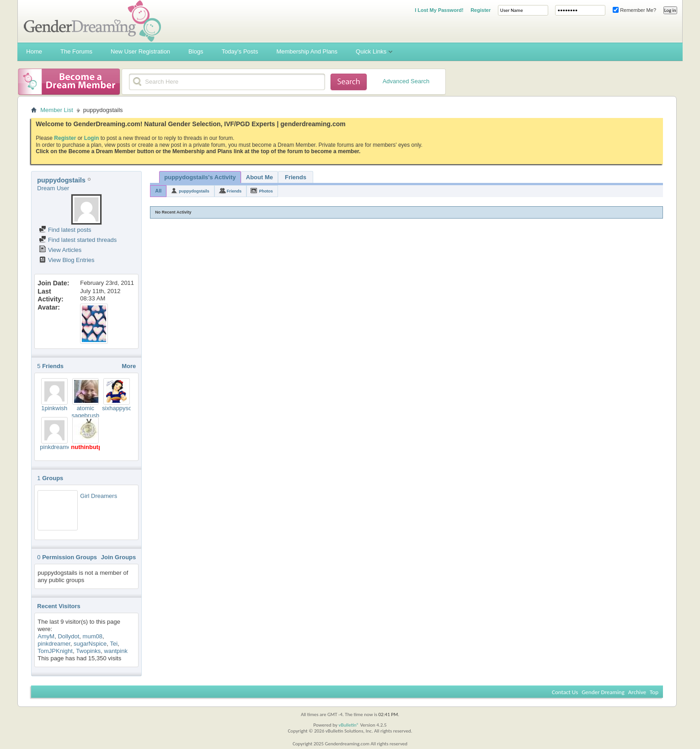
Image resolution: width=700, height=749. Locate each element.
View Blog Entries (67, 260)
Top (654, 692)
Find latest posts (65, 230)
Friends (296, 177)
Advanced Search (406, 81)
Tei (114, 644)
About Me (259, 177)
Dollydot (68, 636)
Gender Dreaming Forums (92, 21)
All (158, 191)
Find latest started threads (78, 240)
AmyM (46, 636)
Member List (57, 110)
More (129, 366)
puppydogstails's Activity (200, 177)
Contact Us (565, 692)
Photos (266, 191)
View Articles (60, 250)
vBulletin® (349, 725)
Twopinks (88, 651)
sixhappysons (120, 408)
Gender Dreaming (603, 692)
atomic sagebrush (85, 412)
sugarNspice (90, 644)
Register (481, 10)
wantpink (116, 651)
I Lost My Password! (439, 10)
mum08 (93, 636)
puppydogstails (194, 191)
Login (92, 138)
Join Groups (119, 557)
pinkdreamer (56, 447)
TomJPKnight (55, 651)
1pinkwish (54, 408)
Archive (637, 692)
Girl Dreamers (99, 496)
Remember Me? (634, 10)
